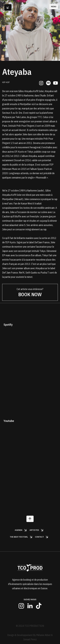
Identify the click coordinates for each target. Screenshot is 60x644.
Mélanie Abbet (43, 635)
